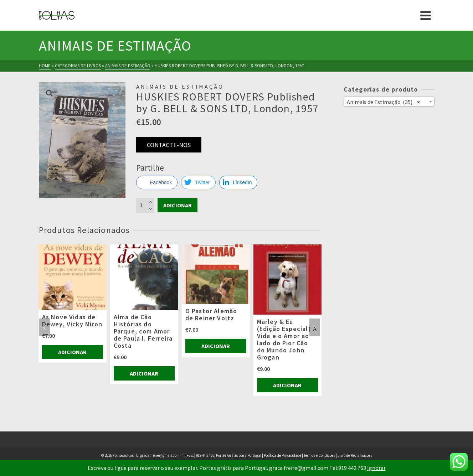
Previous (45, 327)
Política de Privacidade (282, 455)
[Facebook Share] (157, 182)
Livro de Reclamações (355, 455)
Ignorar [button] (376, 468)
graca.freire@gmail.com (160, 455)
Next (315, 327)
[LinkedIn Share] (238, 182)
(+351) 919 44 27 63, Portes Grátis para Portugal (224, 455)
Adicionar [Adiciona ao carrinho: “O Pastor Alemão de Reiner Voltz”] (216, 346)
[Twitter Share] (198, 182)
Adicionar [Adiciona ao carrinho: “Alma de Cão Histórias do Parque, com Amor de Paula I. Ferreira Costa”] (144, 373)
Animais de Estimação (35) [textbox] (383, 102)
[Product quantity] (145, 205)
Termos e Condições (319, 455)
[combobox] (389, 102)
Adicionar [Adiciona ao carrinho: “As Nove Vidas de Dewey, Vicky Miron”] (72, 352)
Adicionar (178, 205)
